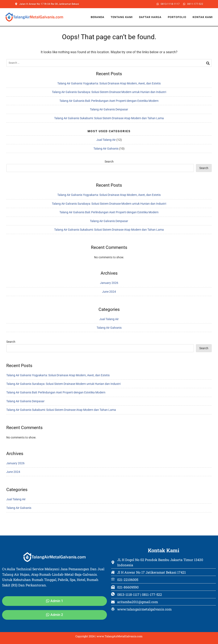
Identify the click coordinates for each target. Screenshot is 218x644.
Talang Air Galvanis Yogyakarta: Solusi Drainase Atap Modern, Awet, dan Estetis (109, 83)
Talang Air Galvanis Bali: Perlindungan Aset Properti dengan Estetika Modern (109, 101)
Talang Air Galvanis (106, 149)
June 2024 (109, 292)
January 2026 (109, 283)
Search (109, 162)
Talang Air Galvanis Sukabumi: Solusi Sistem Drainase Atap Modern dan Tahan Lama (109, 118)
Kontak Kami (203, 17)
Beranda (98, 17)
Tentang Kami (122, 17)
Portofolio (177, 17)
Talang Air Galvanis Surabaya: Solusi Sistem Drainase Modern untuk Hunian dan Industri (109, 92)
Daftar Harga (150, 17)
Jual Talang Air (106, 140)
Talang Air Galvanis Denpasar (109, 109)
